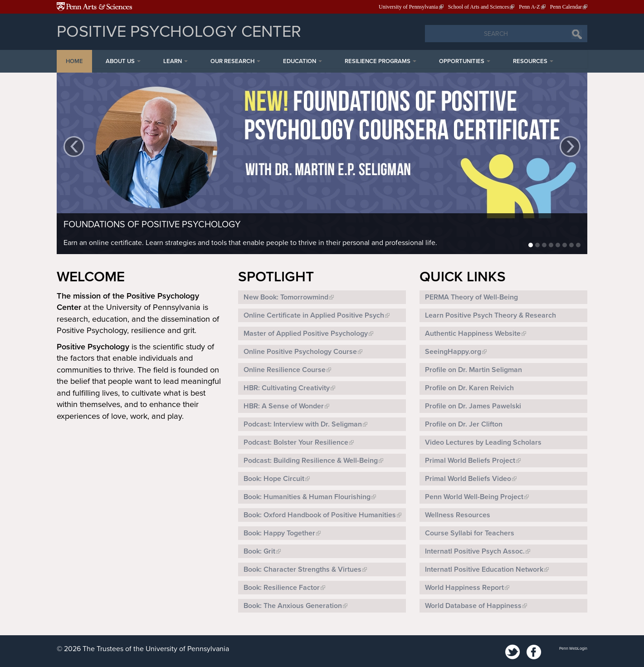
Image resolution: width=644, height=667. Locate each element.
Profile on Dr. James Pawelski (473, 406)
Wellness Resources (458, 515)
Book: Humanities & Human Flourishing (307, 497)
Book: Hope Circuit (274, 479)
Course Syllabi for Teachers (470, 533)
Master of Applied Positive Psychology (306, 333)
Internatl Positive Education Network (484, 569)
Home (74, 61)
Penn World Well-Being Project (474, 497)
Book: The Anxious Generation (293, 606)
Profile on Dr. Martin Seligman (473, 370)
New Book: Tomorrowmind (286, 297)
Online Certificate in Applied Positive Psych (314, 315)
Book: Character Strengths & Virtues (302, 569)
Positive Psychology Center (179, 32)
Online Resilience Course (285, 370)
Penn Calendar (566, 7)
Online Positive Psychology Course (300, 352)
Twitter (513, 652)
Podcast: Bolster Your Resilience (296, 442)
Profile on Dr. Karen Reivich (469, 388)
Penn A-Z (529, 7)
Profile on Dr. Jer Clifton (464, 424)
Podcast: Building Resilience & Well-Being (311, 461)
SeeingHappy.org (453, 352)
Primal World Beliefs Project (470, 461)
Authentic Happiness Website (473, 333)
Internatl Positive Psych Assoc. (475, 551)
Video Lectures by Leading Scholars (483, 442)
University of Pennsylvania (408, 7)
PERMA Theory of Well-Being (471, 297)
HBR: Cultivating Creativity (287, 388)
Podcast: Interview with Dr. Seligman (303, 424)
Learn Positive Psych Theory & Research (490, 315)
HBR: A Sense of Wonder (284, 406)
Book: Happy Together (279, 533)
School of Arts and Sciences (479, 7)
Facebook (534, 652)
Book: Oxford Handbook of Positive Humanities (320, 515)
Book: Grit (259, 551)
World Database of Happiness (473, 606)
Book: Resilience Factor (282, 588)
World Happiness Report (464, 588)
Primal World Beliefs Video (468, 479)
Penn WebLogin (573, 649)
